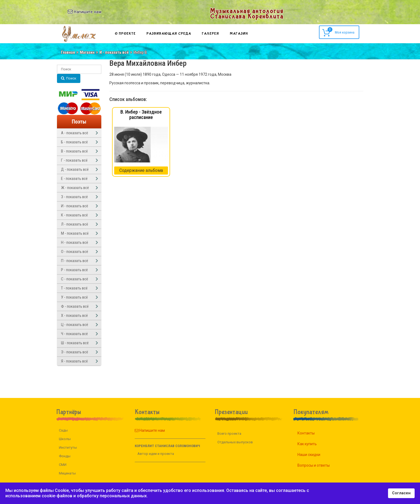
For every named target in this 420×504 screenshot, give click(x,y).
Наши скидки (316, 455)
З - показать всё (74, 197)
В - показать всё (74, 151)
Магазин (239, 34)
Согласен (401, 493)
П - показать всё (75, 261)
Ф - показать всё (75, 306)
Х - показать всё (74, 316)
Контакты (313, 433)
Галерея (210, 34)
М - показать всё (75, 233)
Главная (68, 52)
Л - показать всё (75, 224)
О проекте (125, 34)
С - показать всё (75, 279)
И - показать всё (114, 52)
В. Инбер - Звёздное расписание (141, 115)
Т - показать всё (74, 288)
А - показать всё (75, 133)
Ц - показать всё (75, 325)
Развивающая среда (169, 34)
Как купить (314, 444)
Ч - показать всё (74, 334)
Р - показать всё (74, 270)
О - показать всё (75, 252)
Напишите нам (143, 430)
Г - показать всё (74, 160)
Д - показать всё (75, 169)
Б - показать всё (74, 142)
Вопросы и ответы (320, 465)
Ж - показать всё (75, 188)
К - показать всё (74, 215)
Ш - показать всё (75, 343)
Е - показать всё (74, 179)
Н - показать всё (75, 242)
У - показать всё (74, 297)
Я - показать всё (74, 361)
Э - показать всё (75, 352)
